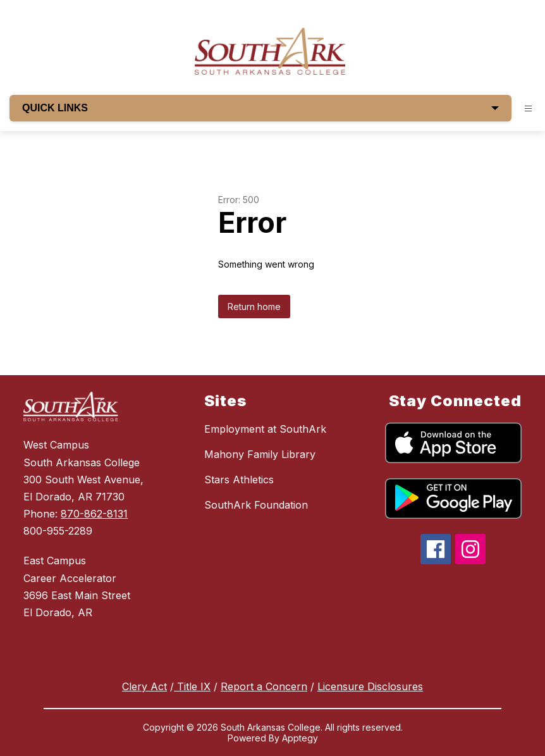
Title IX (192, 686)
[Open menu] (528, 108)
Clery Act (144, 686)
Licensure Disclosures (370, 686)
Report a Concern (264, 686)
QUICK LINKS (260, 108)
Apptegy (300, 738)
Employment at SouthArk (265, 429)
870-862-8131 (94, 514)
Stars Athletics (239, 480)
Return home (254, 307)
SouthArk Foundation (256, 505)
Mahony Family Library (260, 454)
